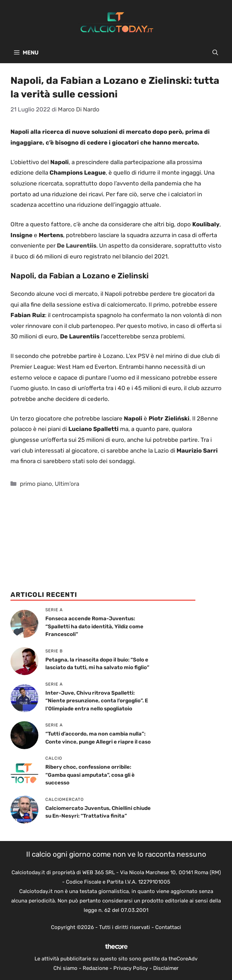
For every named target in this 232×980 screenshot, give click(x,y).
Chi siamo (65, 968)
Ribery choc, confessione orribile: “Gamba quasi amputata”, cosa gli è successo (90, 775)
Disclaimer (166, 968)
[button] (215, 53)
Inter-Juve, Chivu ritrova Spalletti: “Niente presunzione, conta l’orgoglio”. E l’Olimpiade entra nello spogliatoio (97, 701)
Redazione (95, 968)
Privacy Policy (131, 968)
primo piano (36, 484)
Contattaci (168, 927)
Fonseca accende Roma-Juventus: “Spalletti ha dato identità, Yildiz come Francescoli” (94, 626)
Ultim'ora (67, 484)
